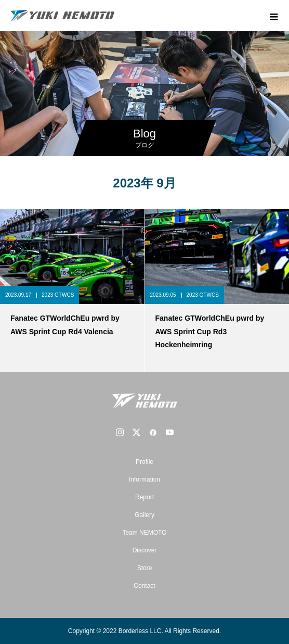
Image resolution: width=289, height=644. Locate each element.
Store (145, 568)
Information (144, 479)
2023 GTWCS (58, 295)
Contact (144, 586)
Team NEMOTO (144, 533)
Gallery (144, 515)
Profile (144, 462)
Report (144, 497)
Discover (145, 550)
